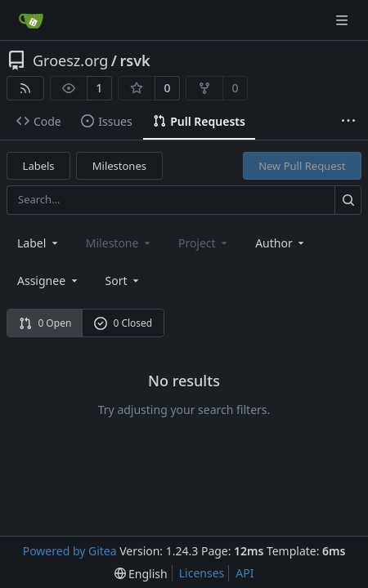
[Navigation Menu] (343, 20)
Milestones (119, 166)
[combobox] (39, 243)
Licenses (202, 573)
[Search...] (348, 200)
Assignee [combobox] (49, 281)
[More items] (348, 122)
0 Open (45, 323)
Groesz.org (70, 60)
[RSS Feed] (25, 88)
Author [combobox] (281, 243)
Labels (39, 166)
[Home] (31, 20)
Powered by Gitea (70, 551)
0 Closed (123, 323)
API (245, 573)
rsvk (135, 60)
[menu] (124, 281)
